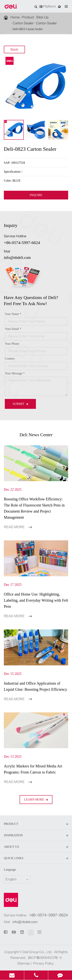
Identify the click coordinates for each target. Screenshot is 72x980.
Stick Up (42, 17)
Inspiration (36, 836)
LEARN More (36, 799)
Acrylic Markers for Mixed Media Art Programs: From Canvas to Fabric (33, 769)
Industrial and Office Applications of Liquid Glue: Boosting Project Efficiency (36, 686)
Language (10, 870)
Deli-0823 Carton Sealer (28, 29)
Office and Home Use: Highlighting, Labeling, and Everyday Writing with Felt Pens (36, 600)
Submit (20, 404)
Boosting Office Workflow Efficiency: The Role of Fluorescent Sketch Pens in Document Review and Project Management (34, 508)
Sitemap (24, 963)
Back (14, 50)
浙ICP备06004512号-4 (45, 958)
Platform (48, 6)
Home (15, 17)
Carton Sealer (23, 23)
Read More (18, 527)
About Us (36, 847)
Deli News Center (36, 435)
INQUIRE (36, 195)
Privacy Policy (43, 963)
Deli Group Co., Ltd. (37, 952)
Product (28, 17)
